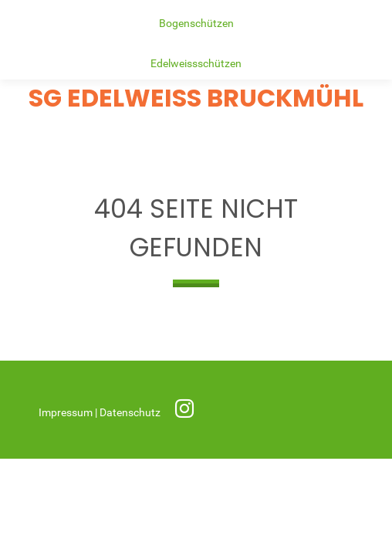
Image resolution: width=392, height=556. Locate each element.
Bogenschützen (196, 24)
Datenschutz (131, 413)
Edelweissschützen (196, 64)
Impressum (67, 413)
